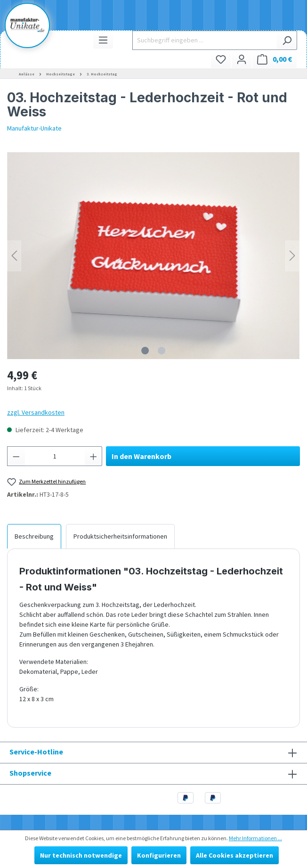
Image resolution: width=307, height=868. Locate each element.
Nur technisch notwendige (81, 855)
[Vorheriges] (14, 256)
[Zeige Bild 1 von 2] (145, 351)
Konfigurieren (159, 855)
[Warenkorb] (275, 59)
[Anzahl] (55, 456)
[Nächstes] (292, 256)
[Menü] (103, 40)
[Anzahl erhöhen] (94, 456)
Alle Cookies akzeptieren (234, 855)
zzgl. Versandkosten (36, 412)
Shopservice (30, 773)
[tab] (34, 536)
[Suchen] (287, 40)
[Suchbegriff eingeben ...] (205, 40)
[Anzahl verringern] (16, 456)
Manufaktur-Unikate (34, 128)
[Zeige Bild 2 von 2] (162, 351)
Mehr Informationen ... (255, 838)
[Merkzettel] (221, 59)
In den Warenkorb (141, 456)
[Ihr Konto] (242, 59)
